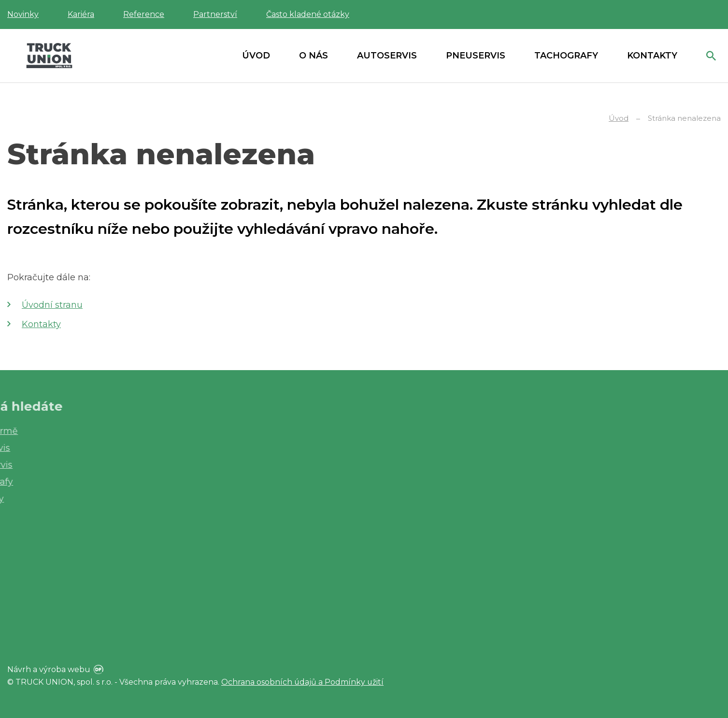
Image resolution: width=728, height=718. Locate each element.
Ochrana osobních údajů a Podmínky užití (303, 682)
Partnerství (215, 14)
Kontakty (41, 324)
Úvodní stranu (52, 305)
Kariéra (81, 14)
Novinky (23, 14)
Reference (144, 14)
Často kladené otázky (308, 14)
